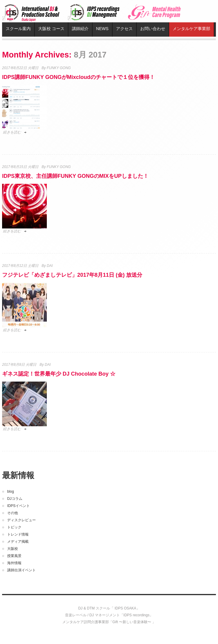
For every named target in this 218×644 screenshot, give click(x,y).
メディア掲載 (18, 542)
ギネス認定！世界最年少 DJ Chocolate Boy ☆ (59, 374)
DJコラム (15, 499)
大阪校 (13, 549)
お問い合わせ (153, 29)
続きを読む (12, 132)
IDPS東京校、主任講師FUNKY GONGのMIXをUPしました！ (75, 176)
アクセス (124, 29)
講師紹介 (80, 29)
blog (11, 491)
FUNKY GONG (59, 68)
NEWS (102, 29)
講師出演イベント (21, 570)
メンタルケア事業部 (191, 29)
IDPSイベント (18, 506)
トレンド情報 (18, 534)
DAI (50, 266)
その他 (13, 513)
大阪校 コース (51, 29)
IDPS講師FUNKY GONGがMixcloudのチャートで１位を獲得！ (78, 77)
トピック (14, 527)
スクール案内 (18, 29)
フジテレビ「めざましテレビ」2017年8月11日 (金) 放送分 (72, 275)
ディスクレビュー (21, 520)
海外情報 (14, 563)
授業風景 (14, 556)
